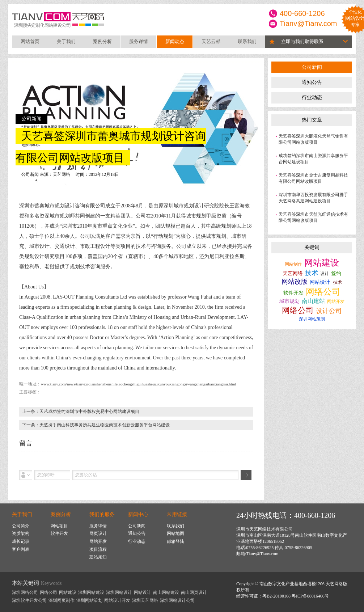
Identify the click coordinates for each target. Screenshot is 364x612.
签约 (336, 273)
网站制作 (293, 264)
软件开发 (293, 293)
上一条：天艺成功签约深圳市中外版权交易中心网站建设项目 (81, 411)
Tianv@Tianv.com (308, 24)
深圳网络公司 (25, 592)
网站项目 (59, 526)
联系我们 (247, 41)
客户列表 (21, 549)
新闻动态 (175, 41)
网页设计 (98, 533)
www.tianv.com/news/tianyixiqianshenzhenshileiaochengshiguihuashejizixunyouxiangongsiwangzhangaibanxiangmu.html (139, 384)
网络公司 (323, 292)
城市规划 (289, 301)
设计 (325, 274)
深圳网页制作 (62, 600)
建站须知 (98, 557)
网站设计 (320, 282)
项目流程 (98, 549)
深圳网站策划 (312, 319)
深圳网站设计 (119, 592)
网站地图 (175, 533)
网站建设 (322, 263)
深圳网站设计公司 (177, 600)
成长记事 (21, 541)
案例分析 (102, 41)
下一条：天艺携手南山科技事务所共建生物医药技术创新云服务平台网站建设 (96, 425)
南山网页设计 (194, 592)
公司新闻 (312, 67)
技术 (312, 273)
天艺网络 (293, 273)
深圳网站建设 (91, 592)
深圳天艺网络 (145, 600)
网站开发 (336, 301)
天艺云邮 (211, 41)
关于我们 (66, 41)
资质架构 (21, 533)
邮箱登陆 (175, 541)
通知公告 (312, 82)
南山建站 (313, 301)
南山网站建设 (166, 592)
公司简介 (21, 526)
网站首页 (30, 41)
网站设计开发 (117, 600)
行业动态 (312, 98)
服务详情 (139, 41)
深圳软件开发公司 (29, 600)
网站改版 (295, 282)
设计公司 (329, 311)
